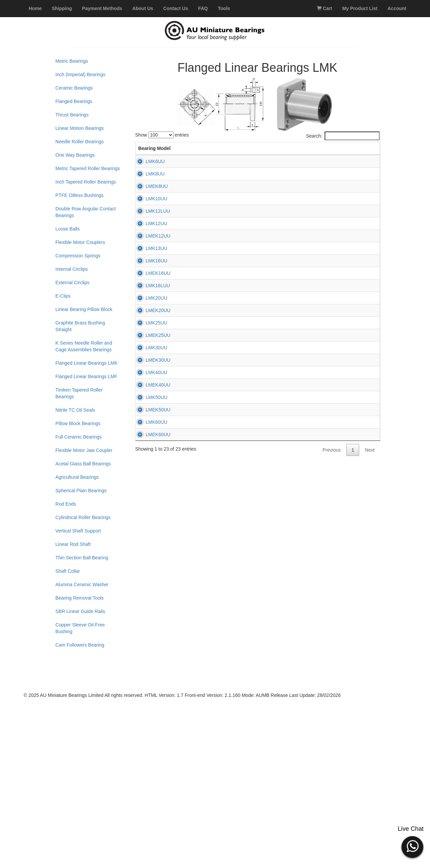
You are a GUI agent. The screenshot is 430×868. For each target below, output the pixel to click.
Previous (332, 812)
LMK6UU (148, 168)
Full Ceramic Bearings (79, 437)
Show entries (162, 135)
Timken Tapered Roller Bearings (79, 393)
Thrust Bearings (72, 115)
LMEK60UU (151, 781)
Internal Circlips (71, 269)
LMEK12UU (151, 335)
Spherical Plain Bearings (81, 491)
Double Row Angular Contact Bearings (86, 212)
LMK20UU (149, 474)
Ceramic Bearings (74, 88)
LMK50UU (149, 697)
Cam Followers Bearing (80, 645)
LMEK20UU (151, 502)
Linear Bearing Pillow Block (84, 309)
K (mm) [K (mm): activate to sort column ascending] (255, 152)
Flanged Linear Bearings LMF (86, 376)
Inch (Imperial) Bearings (80, 74)
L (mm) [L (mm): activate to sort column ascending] (229, 152)
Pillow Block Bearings (78, 423)
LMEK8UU (149, 224)
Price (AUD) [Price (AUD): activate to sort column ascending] (329, 152)
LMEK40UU (151, 669)
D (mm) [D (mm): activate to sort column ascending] (203, 152)
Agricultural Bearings (77, 477)
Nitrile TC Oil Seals (75, 410)
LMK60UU (149, 753)
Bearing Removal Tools (80, 598)
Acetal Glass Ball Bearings (83, 464)
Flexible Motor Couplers (80, 242)
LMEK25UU (151, 558)
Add (359, 178)
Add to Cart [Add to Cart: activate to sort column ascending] (360, 152)
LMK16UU (149, 391)
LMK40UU (149, 642)
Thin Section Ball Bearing (82, 558)
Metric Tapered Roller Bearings (88, 168)
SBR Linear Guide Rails (80, 611)
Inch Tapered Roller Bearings (86, 182)
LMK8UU (148, 196)
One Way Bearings (75, 155)
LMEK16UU (151, 419)
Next (370, 812)
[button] (412, 846)
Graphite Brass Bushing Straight (80, 326)
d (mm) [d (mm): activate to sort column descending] (177, 152)
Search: (343, 136)
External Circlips (72, 283)
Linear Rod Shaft (73, 544)
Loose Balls (67, 229)
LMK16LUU (150, 447)
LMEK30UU (151, 614)
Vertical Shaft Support (78, 531)
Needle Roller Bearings (80, 142)
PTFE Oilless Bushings (79, 195)
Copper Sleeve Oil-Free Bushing (80, 628)
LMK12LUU (150, 279)
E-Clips (63, 296)
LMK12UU (149, 307)
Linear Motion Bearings (80, 128)
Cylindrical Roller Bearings (83, 517)
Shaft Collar (68, 571)
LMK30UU (149, 586)
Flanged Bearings (74, 101)
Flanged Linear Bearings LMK (86, 363)
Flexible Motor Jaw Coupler (84, 450)
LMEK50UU (151, 725)
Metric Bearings (72, 61)
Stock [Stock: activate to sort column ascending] (302, 155)
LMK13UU (149, 363)
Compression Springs (78, 256)
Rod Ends (66, 504)
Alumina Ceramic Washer (82, 584)
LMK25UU (149, 530)
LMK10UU (149, 252)
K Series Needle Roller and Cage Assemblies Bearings (84, 346)
